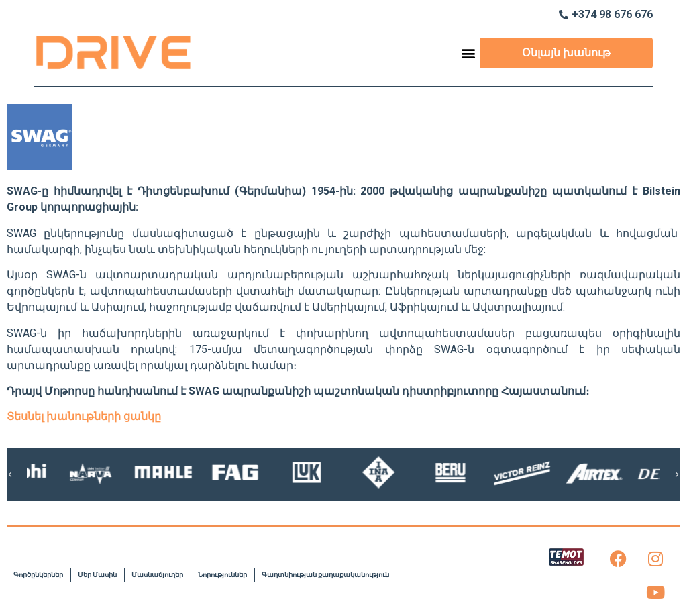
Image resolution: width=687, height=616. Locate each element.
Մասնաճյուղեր (157, 575)
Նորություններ (222, 575)
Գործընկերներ (38, 575)
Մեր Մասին (97, 575)
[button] (469, 53)
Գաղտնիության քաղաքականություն (325, 575)
